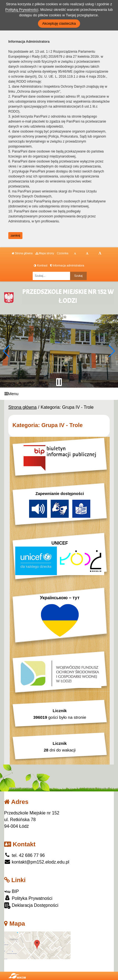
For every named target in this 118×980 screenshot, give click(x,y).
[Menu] (59, 394)
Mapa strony (45, 253)
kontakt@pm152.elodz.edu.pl (37, 862)
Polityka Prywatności (28, 898)
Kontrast (41, 266)
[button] (7, 351)
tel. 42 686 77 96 (25, 855)
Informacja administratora (67, 266)
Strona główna (22, 253)
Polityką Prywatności (22, 10)
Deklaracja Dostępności (31, 906)
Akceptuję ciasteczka (59, 23)
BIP (11, 891)
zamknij (16, 236)
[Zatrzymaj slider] (59, 382)
